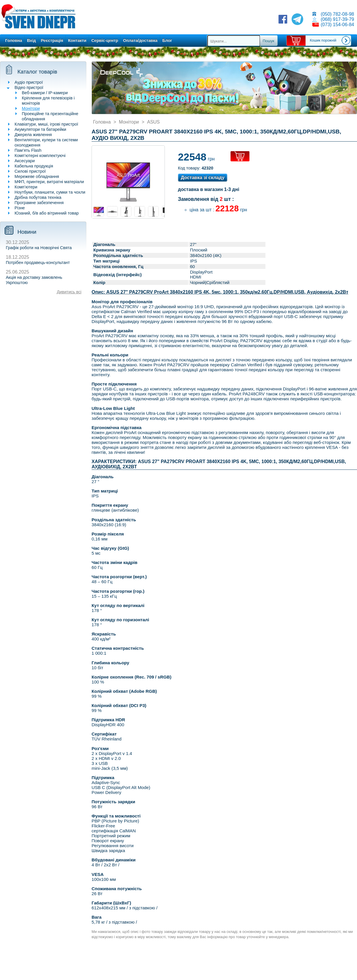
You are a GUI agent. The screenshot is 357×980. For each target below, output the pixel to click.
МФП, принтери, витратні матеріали (49, 182)
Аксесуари (25, 161)
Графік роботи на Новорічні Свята (39, 248)
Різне (20, 208)
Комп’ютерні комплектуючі (40, 156)
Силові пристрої (30, 171)
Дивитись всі (69, 292)
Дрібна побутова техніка (38, 197)
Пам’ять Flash (28, 150)
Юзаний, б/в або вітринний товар (47, 213)
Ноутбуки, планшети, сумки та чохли (50, 192)
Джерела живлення (33, 135)
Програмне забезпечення (39, 203)
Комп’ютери (26, 187)
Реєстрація (52, 40)
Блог (167, 40)
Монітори (31, 108)
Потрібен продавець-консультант (38, 263)
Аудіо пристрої (29, 82)
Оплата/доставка (140, 40)
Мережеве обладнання (37, 176)
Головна (14, 40)
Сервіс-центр (105, 40)
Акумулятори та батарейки (40, 129)
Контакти (77, 40)
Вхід (32, 40)
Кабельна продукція (34, 166)
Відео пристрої (29, 88)
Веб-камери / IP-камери (45, 93)
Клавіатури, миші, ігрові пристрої (46, 124)
